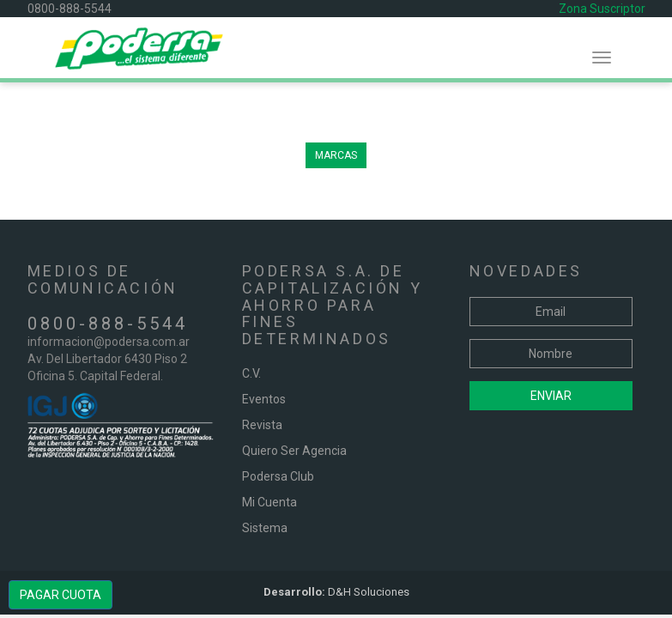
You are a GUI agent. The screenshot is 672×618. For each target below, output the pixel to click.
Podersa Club (278, 476)
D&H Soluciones (336, 592)
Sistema (265, 528)
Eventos (264, 399)
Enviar (551, 396)
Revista (262, 425)
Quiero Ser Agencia (294, 451)
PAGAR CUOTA (61, 595)
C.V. (251, 373)
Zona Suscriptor (602, 9)
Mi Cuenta (269, 502)
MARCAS (336, 155)
